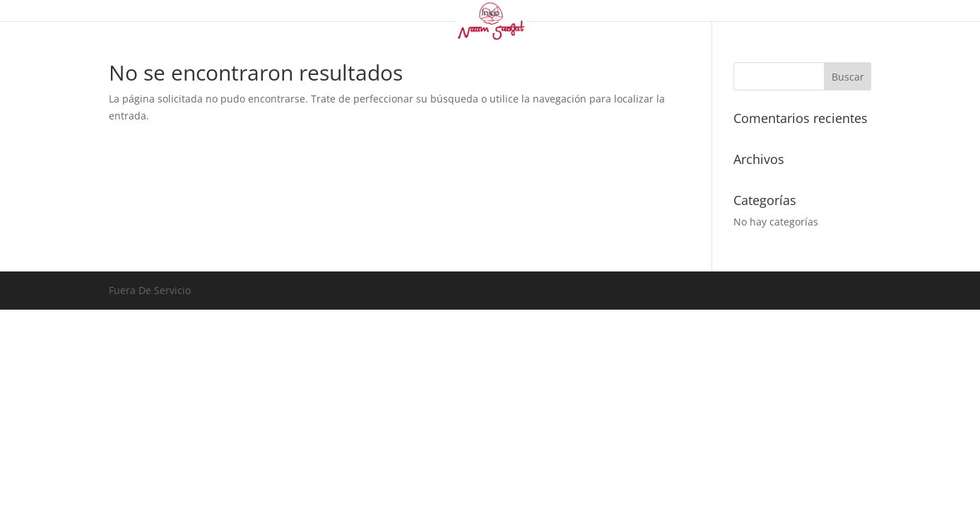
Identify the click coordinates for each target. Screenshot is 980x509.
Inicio (490, 13)
